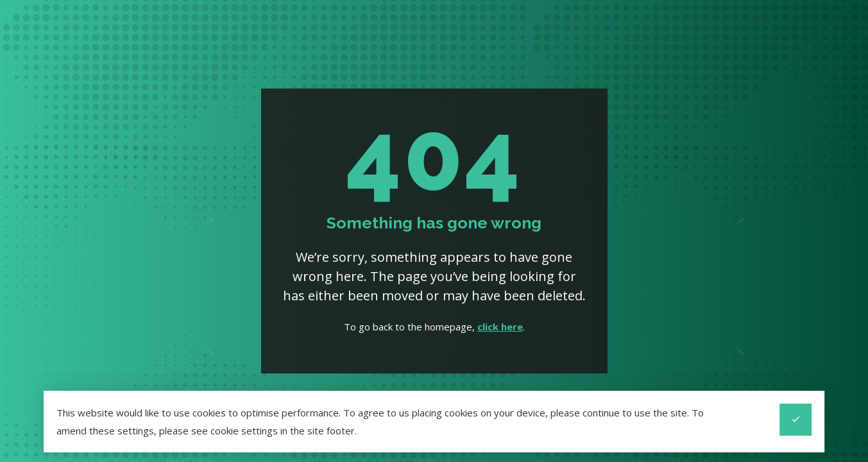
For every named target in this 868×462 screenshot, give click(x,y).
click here (500, 327)
